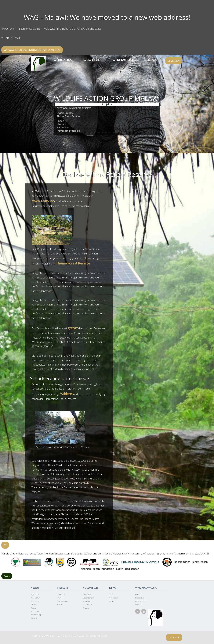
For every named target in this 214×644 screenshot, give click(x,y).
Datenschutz (140, 601)
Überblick (61, 595)
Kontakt (34, 618)
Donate (174, 637)
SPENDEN (174, 61)
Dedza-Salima (63, 601)
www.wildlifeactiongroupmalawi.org (32, 50)
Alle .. (7, 576)
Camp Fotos (88, 605)
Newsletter (114, 598)
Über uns (61, 124)
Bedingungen (88, 598)
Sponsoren (35, 601)
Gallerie (112, 601)
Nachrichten (63, 128)
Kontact (138, 595)
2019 (111, 595)
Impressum (140, 598)
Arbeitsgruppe (37, 615)
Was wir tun (35, 598)
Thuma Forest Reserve (68, 116)
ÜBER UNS (63, 60)
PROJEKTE (92, 60)
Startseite (35, 595)
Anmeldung (88, 601)
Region (60, 121)
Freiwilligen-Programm (68, 131)
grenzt (73, 328)
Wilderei (66, 394)
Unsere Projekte (65, 113)
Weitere (60, 605)
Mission (34, 605)
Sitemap (139, 605)
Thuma (60, 598)
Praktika (86, 608)
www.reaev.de (43, 201)
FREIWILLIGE (123, 60)
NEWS (151, 60)
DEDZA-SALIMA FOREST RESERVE (74, 108)
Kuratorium (35, 611)
